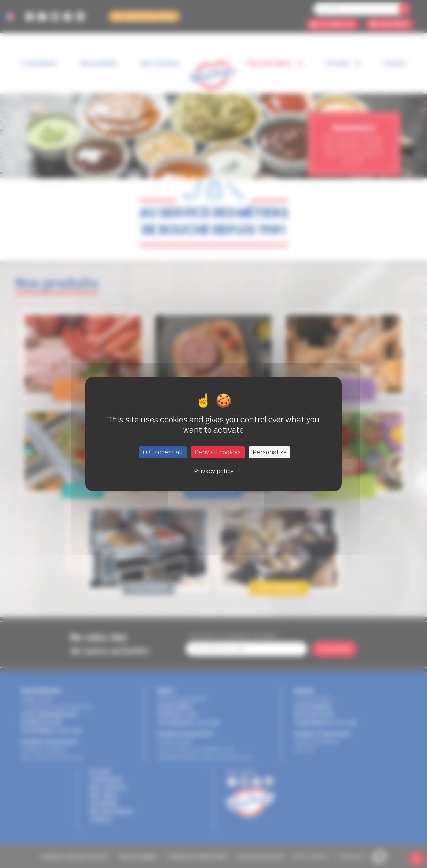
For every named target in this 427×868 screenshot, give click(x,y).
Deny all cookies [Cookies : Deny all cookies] (218, 452)
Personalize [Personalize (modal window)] (270, 452)
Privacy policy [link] (214, 471)
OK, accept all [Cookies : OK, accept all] (163, 452)
